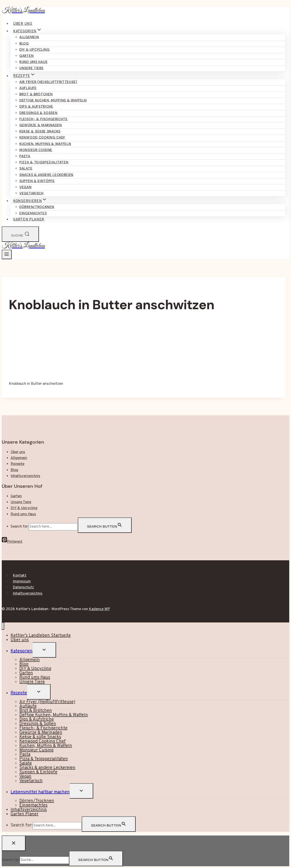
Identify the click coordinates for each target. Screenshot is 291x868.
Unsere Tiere (31, 68)
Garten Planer (29, 220)
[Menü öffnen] (7, 254)
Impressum (22, 582)
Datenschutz (23, 588)
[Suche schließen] (14, 843)
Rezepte (17, 464)
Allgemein (29, 37)
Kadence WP (99, 609)
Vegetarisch (31, 193)
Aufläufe (28, 88)
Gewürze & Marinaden (41, 125)
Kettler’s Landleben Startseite (41, 636)
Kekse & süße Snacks (40, 131)
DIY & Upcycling (35, 50)
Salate (26, 168)
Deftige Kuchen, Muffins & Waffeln (53, 100)
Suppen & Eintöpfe (37, 181)
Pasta (25, 156)
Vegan (25, 187)
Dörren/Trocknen (37, 207)
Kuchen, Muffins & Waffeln (45, 144)
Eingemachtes (33, 213)
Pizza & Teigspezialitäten (44, 162)
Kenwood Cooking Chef (42, 137)
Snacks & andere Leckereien (46, 175)
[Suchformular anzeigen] (20, 234)
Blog (24, 43)
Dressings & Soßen (38, 113)
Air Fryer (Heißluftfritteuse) (48, 82)
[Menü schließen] (3, 626)
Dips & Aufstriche (36, 107)
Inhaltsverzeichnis (25, 476)
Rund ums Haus (33, 62)
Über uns (23, 24)
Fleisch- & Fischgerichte (44, 119)
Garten (26, 56)
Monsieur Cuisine (36, 150)
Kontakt (20, 576)
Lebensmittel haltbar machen (40, 792)
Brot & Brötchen (36, 94)
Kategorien (22, 651)
